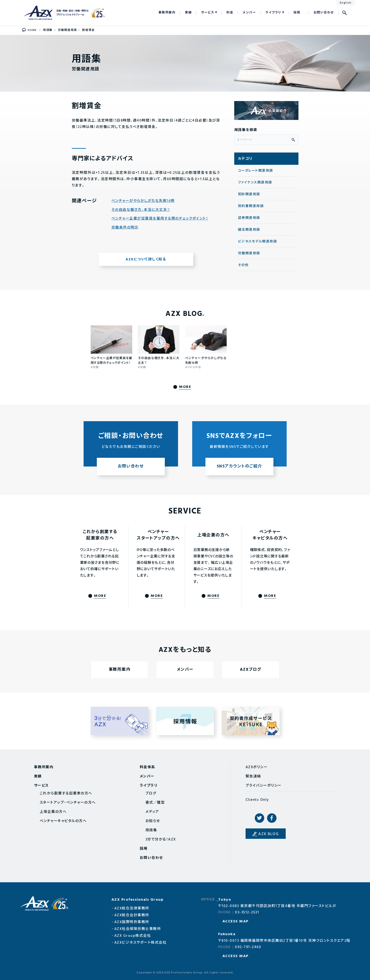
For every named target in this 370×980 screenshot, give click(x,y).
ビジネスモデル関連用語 (257, 242)
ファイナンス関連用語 (255, 183)
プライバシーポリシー (264, 786)
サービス (208, 13)
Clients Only (257, 800)
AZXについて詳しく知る (146, 259)
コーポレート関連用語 (255, 171)
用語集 (151, 830)
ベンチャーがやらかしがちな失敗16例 (143, 201)
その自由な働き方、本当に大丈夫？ (141, 210)
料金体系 (148, 767)
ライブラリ (273, 13)
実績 (188, 13)
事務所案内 (167, 13)
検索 (344, 13)
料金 (230, 13)
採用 (297, 13)
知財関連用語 (249, 194)
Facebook (272, 818)
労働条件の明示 (125, 228)
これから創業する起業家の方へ (66, 793)
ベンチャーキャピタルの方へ (63, 821)
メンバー (249, 13)
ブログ (151, 793)
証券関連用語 (249, 218)
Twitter (259, 818)
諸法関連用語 (249, 230)
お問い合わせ (324, 13)
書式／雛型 (155, 803)
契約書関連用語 (251, 206)
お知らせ (153, 821)
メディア (152, 812)
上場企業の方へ (53, 812)
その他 (243, 265)
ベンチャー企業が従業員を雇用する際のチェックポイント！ (160, 219)
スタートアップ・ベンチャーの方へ (68, 803)
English (346, 3)
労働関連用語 (249, 253)
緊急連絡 (253, 776)
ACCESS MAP (236, 921)
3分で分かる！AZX (161, 840)
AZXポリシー (257, 767)
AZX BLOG (268, 834)
